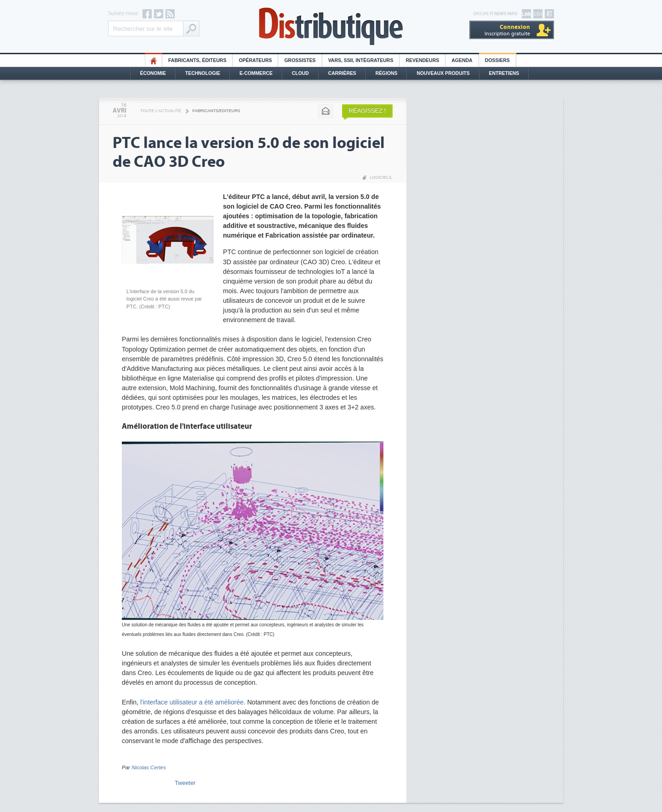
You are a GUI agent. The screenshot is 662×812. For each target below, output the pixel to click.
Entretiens (504, 73)
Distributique (331, 26)
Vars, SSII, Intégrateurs (361, 60)
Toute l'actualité (161, 111)
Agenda (462, 60)
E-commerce (256, 73)
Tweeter (185, 783)
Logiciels (380, 177)
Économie (153, 73)
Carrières (342, 73)
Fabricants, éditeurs (197, 60)
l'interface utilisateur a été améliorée (192, 702)
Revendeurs (422, 60)
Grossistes (300, 60)
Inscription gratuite (507, 30)
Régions (387, 73)
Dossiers (497, 60)
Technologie (203, 73)
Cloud (300, 73)
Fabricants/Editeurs (217, 111)
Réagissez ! (367, 111)
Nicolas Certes (149, 767)
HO (154, 60)
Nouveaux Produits (443, 73)
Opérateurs (255, 60)
